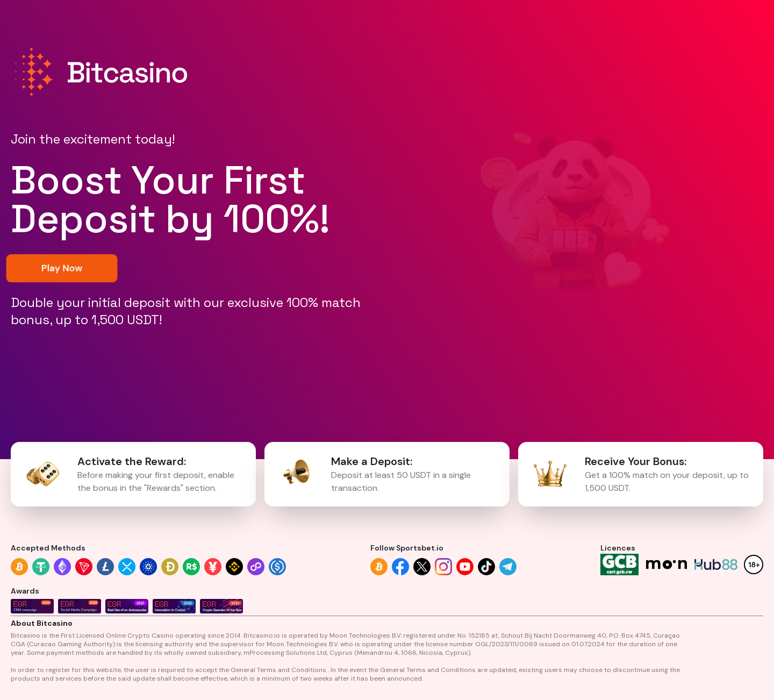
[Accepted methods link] (19, 567)
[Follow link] (379, 567)
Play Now (62, 268)
